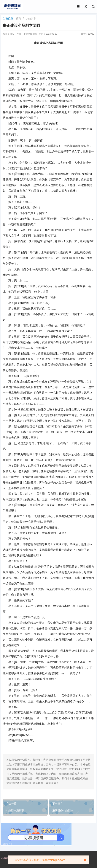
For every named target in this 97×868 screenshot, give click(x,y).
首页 (18, 18)
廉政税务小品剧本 (63, 810)
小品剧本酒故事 (15, 810)
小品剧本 (31, 18)
